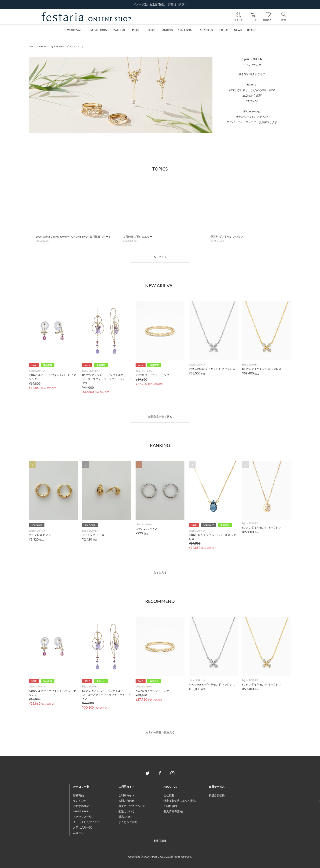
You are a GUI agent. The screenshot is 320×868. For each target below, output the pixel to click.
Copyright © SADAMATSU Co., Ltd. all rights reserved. (160, 857)
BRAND (43, 46)
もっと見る (160, 257)
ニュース (78, 833)
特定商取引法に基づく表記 (180, 801)
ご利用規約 (170, 806)
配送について (126, 811)
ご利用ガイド (126, 795)
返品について (126, 817)
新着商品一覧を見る (160, 417)
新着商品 (78, 795)
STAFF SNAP (81, 811)
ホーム (32, 46)
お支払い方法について (132, 806)
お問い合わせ (126, 801)
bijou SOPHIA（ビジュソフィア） (67, 46)
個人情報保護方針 (174, 811)
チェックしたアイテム (86, 822)
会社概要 (169, 795)
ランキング (80, 801)
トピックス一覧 (82, 817)
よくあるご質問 (128, 822)
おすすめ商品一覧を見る (160, 732)
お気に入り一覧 (82, 827)
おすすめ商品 (81, 806)
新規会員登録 (217, 795)
